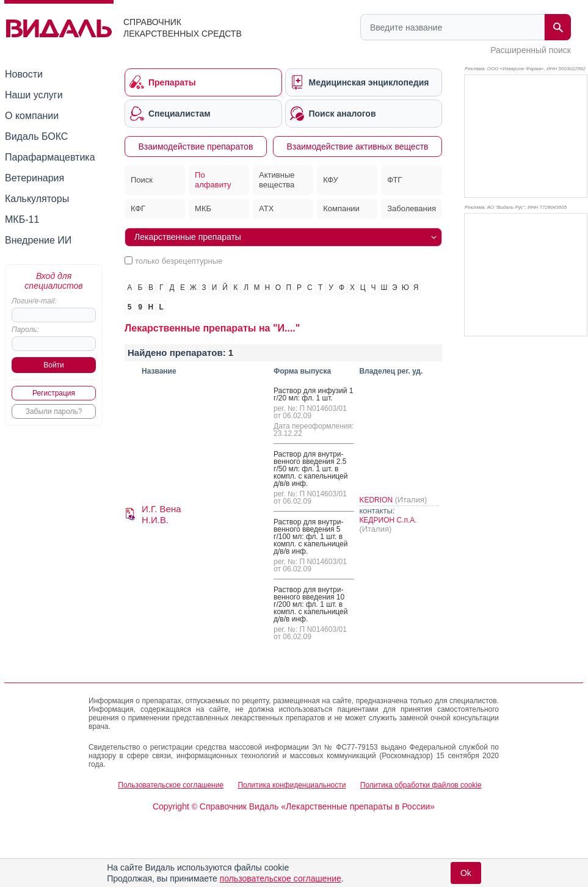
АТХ (266, 208)
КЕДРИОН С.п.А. (388, 520)
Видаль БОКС (36, 136)
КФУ (331, 180)
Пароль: (25, 330)
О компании (32, 116)
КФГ (138, 208)
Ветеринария (34, 178)
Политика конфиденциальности (292, 785)
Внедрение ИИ (38, 240)
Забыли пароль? (54, 411)
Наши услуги (34, 95)
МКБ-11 (22, 219)
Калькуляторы (37, 199)
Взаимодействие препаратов (196, 147)
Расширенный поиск (531, 50)
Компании (341, 208)
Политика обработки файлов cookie (421, 785)
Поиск (142, 180)
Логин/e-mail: (34, 301)
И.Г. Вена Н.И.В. (162, 514)
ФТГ (394, 180)
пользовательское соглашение (281, 878)
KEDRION (377, 500)
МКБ (203, 208)
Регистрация (54, 393)
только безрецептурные (179, 261)
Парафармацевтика (50, 157)
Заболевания (412, 208)
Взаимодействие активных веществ (357, 147)
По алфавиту (213, 180)
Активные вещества (277, 180)
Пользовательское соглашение (171, 785)
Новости (24, 74)
